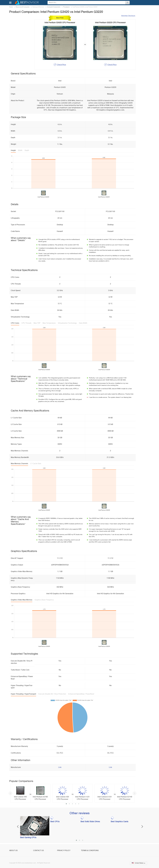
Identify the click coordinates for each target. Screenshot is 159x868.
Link (60, 767)
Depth (27, 151)
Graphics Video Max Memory (22, 600)
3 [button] (72, 804)
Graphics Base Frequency (44, 600)
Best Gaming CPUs (28, 838)
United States (138, 863)
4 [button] (76, 804)
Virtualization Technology (67, 323)
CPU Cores (15, 323)
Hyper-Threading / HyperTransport (23, 694)
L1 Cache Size (36, 464)
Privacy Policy (64, 851)
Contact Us (38, 851)
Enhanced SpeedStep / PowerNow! (81, 694)
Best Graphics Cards (120, 822)
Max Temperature (49, 323)
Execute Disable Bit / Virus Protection (52, 694)
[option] (30, 793)
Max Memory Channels (19, 464)
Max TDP (37, 323)
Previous (10, 793)
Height (13, 151)
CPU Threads (26, 323)
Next (135, 793)
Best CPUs (55, 822)
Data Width (83, 323)
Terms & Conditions (90, 851)
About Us (13, 851)
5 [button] (79, 804)
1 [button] (66, 804)
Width (20, 151)
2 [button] (69, 804)
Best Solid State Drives (90, 822)
